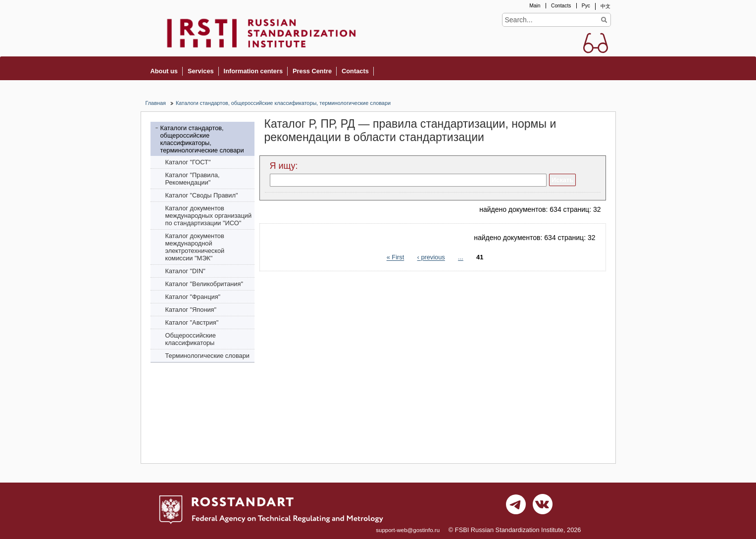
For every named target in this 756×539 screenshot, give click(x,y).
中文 (605, 6)
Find (604, 20)
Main (535, 6)
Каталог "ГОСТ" (188, 162)
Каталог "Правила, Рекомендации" (193, 179)
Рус (586, 6)
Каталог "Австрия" (192, 322)
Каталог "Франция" (193, 297)
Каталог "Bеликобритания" (204, 284)
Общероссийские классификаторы (191, 339)
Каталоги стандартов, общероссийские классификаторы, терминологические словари (283, 103)
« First (396, 258)
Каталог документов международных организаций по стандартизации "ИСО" (209, 216)
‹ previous (431, 258)
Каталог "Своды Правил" (202, 195)
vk (543, 507)
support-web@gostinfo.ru (408, 530)
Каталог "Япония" (191, 310)
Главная (156, 103)
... (461, 258)
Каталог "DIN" (185, 271)
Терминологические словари (208, 356)
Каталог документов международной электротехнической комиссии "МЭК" (195, 247)
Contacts (561, 6)
